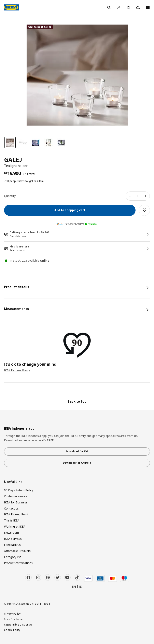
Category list (12, 557)
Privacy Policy (12, 614)
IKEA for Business (16, 502)
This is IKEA (12, 520)
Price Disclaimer (14, 619)
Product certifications (18, 563)
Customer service (16, 496)
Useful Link (13, 482)
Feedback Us (12, 545)
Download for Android (77, 463)
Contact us (11, 508)
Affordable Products (17, 551)
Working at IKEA (15, 526)
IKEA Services (13, 539)
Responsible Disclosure (18, 625)
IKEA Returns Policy (17, 370)
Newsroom (11, 533)
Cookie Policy (12, 630)
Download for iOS (77, 451)
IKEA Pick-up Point (16, 514)
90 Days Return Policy (19, 490)
